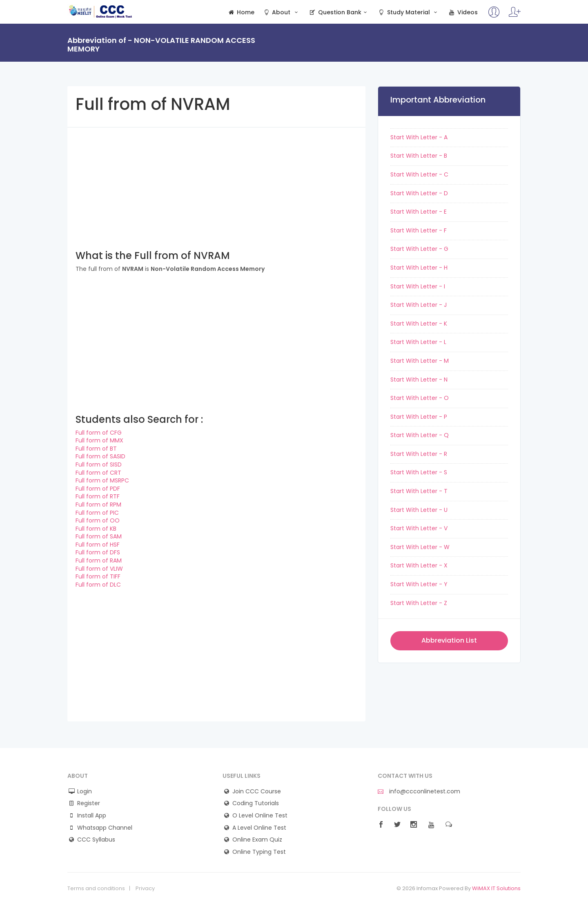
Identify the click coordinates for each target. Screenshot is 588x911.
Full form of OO (98, 520)
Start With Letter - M (420, 361)
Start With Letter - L (418, 342)
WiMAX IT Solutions (496, 888)
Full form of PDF (98, 489)
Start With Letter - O (420, 398)
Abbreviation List (449, 640)
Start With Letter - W (420, 547)
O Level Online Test (260, 816)
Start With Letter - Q (420, 435)
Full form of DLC (98, 585)
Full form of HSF (98, 545)
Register (89, 803)
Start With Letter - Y (419, 584)
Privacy (145, 889)
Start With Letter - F (419, 230)
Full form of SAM (99, 536)
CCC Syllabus (96, 840)
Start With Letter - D (419, 193)
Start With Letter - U (419, 510)
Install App (92, 816)
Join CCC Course (257, 792)
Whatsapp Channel (105, 828)
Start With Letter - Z (419, 603)
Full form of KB (96, 529)
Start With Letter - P (419, 417)
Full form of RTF (98, 496)
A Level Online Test (259, 828)
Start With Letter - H (419, 268)
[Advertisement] (216, 185)
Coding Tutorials (256, 803)
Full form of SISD (99, 464)
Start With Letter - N (419, 380)
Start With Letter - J (419, 305)
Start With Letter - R (419, 454)
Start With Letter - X (419, 565)
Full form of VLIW (99, 569)
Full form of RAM (99, 560)
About (281, 12)
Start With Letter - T (419, 491)
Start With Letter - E (419, 212)
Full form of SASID (100, 456)
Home (241, 12)
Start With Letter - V (419, 528)
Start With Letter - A (419, 137)
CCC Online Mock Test (101, 11)
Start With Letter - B (419, 156)
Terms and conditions (96, 889)
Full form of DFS (98, 552)
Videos (463, 12)
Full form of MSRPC (102, 480)
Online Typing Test (259, 852)
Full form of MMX (99, 440)
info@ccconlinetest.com (419, 792)
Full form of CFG (99, 433)
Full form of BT (96, 449)
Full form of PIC (97, 513)
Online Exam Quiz (257, 840)
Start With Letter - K (419, 324)
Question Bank (339, 12)
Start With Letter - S (419, 472)
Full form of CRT (98, 473)
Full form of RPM (98, 505)
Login (85, 792)
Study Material (408, 12)
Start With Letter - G (419, 249)
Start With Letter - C (419, 174)
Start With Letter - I (418, 286)
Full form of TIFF (98, 576)
